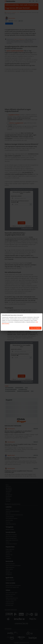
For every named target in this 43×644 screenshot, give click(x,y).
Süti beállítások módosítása (21, 328)
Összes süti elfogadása (35, 328)
